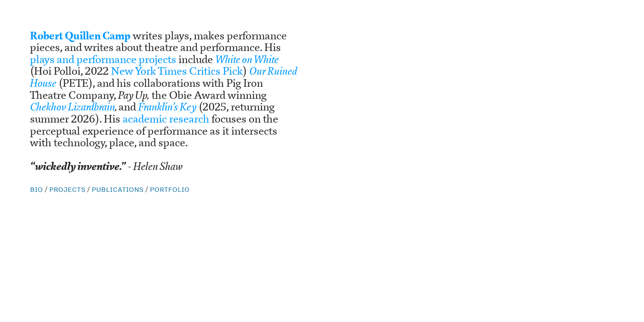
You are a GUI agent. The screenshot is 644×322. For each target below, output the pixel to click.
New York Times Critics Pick (177, 71)
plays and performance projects (104, 59)
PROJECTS (68, 189)
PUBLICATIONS (118, 189)
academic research (167, 119)
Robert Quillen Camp (80, 36)
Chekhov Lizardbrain (72, 107)
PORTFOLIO (170, 189)
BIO (37, 189)
